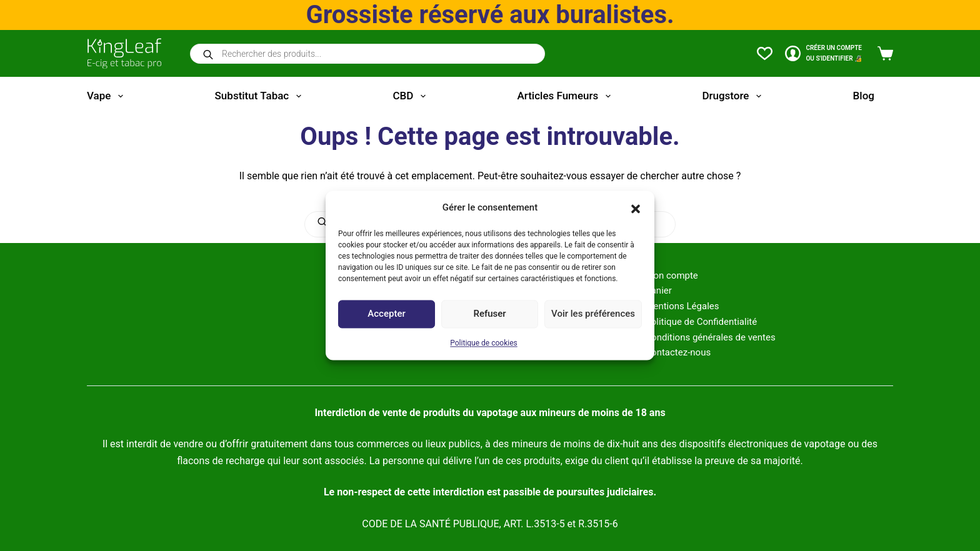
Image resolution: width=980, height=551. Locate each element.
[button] (636, 208)
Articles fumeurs (567, 96)
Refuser (489, 314)
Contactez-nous (678, 352)
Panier (658, 290)
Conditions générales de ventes (710, 337)
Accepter (386, 314)
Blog (864, 96)
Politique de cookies (483, 343)
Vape (107, 96)
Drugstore (734, 96)
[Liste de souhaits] (765, 53)
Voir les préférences (593, 314)
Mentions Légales (682, 306)
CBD (411, 96)
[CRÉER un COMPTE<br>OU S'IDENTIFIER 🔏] (823, 53)
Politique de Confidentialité (701, 322)
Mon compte (672, 275)
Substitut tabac (261, 96)
